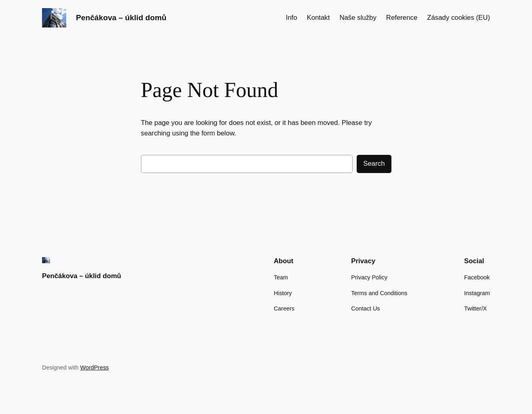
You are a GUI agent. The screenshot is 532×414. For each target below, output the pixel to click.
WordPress (94, 368)
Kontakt (318, 18)
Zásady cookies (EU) (458, 18)
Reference (402, 18)
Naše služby (358, 18)
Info (291, 18)
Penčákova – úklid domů (121, 18)
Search (374, 164)
